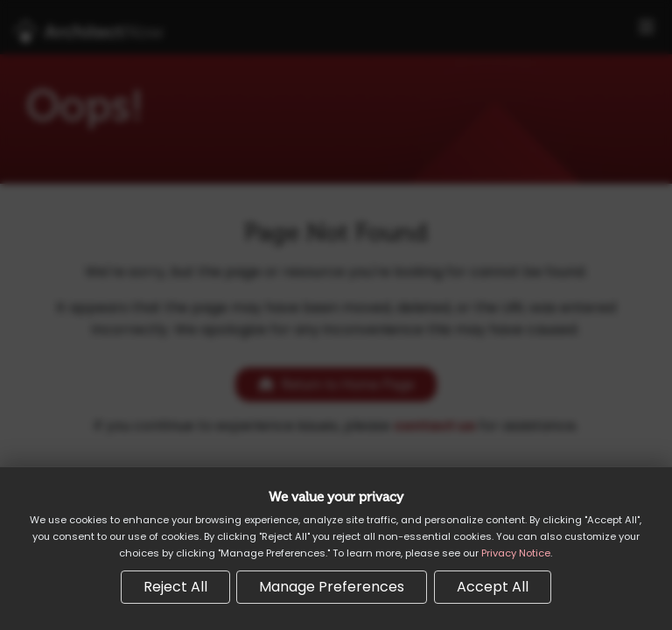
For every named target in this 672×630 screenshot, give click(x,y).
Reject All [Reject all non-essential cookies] (175, 587)
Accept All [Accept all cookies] (493, 587)
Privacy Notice (516, 553)
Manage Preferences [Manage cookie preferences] (332, 587)
